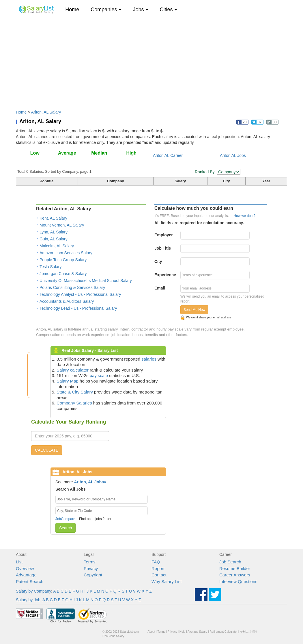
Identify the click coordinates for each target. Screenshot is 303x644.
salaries (149, 359)
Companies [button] (106, 10)
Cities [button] (168, 10)
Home (74, 9)
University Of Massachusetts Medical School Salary (86, 281)
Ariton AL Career (168, 155)
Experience (165, 275)
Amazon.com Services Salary (66, 253)
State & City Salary (75, 392)
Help (183, 632)
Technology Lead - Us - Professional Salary (78, 308)
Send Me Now (194, 310)
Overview (25, 568)
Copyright (93, 575)
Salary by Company (33, 591)
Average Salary (197, 632)
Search (66, 528)
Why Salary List (167, 581)
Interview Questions (238, 581)
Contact (159, 575)
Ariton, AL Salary (46, 112)
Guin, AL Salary (54, 239)
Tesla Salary (50, 267)
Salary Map (68, 381)
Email (160, 288)
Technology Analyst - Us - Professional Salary (80, 294)
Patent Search (30, 581)
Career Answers (235, 575)
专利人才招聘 (248, 632)
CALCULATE (47, 450)
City (158, 261)
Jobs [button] (140, 10)
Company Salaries (74, 403)
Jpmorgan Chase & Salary (63, 274)
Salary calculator (73, 370)
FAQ (156, 562)
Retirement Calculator (223, 632)
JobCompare (65, 519)
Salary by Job (28, 600)
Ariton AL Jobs (233, 155)
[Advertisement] (151, 62)
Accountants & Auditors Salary (67, 301)
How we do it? (244, 216)
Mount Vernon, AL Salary (62, 225)
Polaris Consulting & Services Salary (72, 287)
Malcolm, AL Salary (57, 246)
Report (158, 568)
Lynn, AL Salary (54, 232)
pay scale (99, 375)
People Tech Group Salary (63, 260)
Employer (164, 235)
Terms (90, 562)
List (19, 562)
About (151, 632)
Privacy (91, 568)
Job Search (230, 562)
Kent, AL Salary (53, 218)
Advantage (26, 575)
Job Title (163, 248)
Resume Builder (235, 568)
